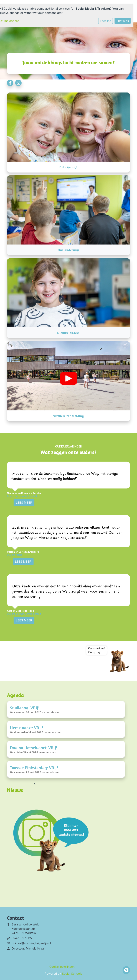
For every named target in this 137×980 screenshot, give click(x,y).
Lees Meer (24, 503)
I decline (106, 21)
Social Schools (72, 974)
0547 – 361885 (22, 938)
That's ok (123, 21)
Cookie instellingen (62, 967)
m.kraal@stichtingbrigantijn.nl (31, 943)
